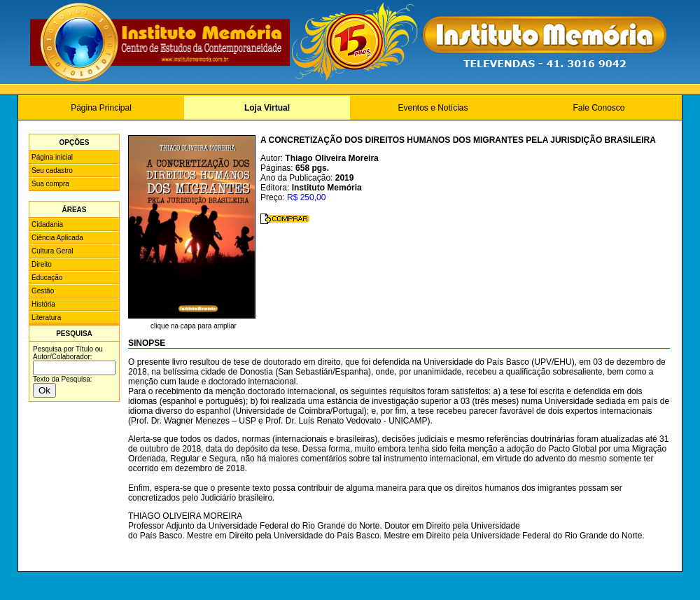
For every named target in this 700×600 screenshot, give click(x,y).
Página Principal (101, 108)
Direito (42, 264)
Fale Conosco (598, 108)
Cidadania (47, 224)
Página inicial (52, 157)
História (43, 304)
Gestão (43, 291)
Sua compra (50, 184)
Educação (47, 278)
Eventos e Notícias (433, 108)
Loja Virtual (267, 108)
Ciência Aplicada (57, 238)
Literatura (46, 318)
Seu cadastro (52, 170)
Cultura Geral (52, 251)
